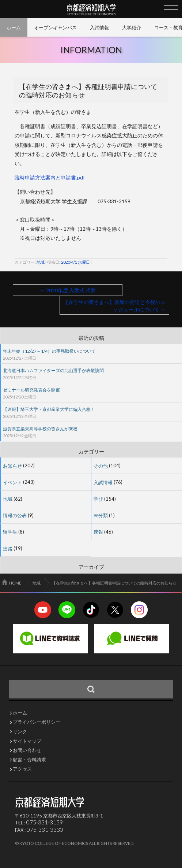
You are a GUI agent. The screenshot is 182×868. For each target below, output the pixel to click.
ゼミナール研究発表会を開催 (31, 390)
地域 (41, 262)
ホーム (14, 27)
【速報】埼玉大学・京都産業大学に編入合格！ (49, 409)
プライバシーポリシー (37, 722)
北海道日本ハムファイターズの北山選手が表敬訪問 (53, 370)
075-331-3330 (45, 829)
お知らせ (12, 465)
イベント (12, 482)
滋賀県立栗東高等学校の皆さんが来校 (40, 429)
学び (98, 499)
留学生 (10, 532)
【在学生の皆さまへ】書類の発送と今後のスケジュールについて (114, 306)
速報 (98, 532)
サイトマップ (27, 741)
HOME (15, 583)
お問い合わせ (27, 750)
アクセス (22, 769)
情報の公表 (15, 515)
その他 (101, 465)
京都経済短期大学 (91, 10)
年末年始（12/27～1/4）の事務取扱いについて (49, 351)
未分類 (101, 515)
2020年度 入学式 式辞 (68, 290)
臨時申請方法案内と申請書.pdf (50, 177)
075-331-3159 (45, 822)
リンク (20, 732)
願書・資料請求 (29, 760)
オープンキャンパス (55, 27)
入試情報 (99, 27)
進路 (8, 548)
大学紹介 (132, 27)
